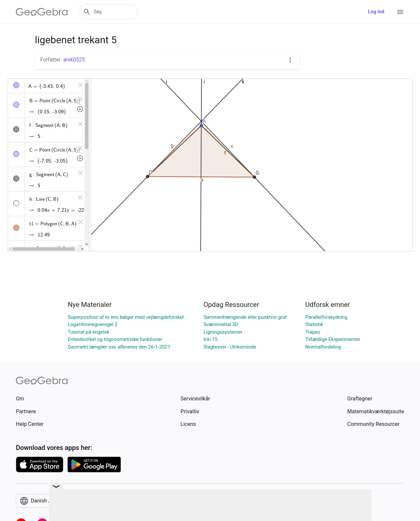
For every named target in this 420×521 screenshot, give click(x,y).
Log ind (376, 12)
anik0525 (74, 60)
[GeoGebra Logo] (42, 12)
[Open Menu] (400, 12)
